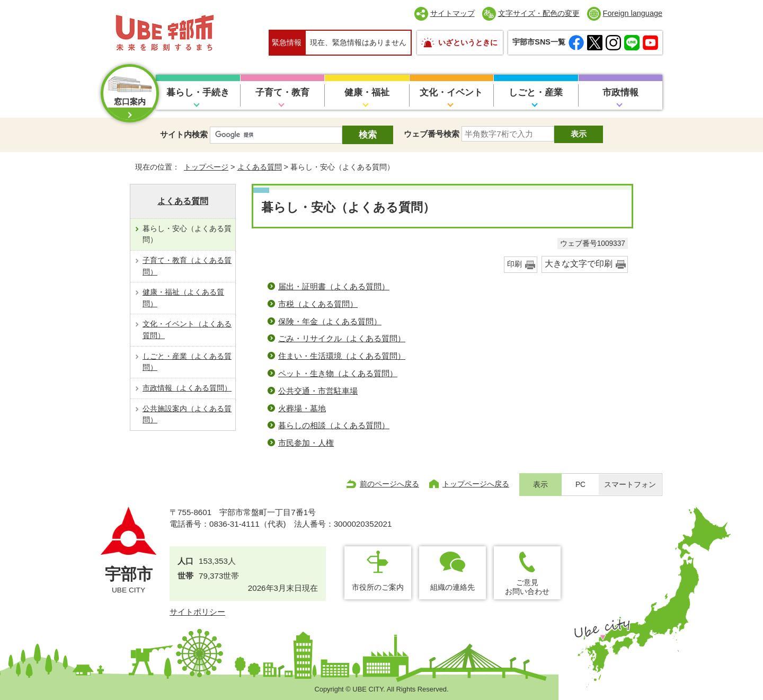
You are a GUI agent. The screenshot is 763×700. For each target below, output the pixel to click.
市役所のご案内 (378, 587)
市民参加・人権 (306, 443)
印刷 (514, 264)
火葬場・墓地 (302, 408)
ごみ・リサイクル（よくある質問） (342, 338)
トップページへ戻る (476, 484)
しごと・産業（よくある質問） (187, 362)
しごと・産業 (536, 92)
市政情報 (620, 92)
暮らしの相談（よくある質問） (334, 425)
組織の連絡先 (453, 587)
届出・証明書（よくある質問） (334, 286)
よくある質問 (260, 167)
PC (580, 485)
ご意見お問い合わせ (527, 587)
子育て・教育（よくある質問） (187, 266)
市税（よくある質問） (318, 304)
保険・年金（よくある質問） (330, 321)
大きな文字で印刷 (579, 264)
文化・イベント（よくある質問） (187, 330)
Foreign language (633, 13)
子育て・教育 (282, 92)
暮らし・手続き (198, 92)
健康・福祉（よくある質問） (183, 298)
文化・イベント (451, 92)
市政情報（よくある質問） (187, 388)
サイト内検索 (184, 134)
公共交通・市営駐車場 (318, 391)
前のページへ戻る (389, 484)
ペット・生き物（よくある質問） (338, 373)
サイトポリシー (197, 612)
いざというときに (468, 42)
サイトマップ (453, 13)
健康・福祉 (367, 92)
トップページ (206, 167)
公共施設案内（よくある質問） (187, 414)
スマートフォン (630, 485)
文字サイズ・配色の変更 (539, 13)
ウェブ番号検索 (432, 134)
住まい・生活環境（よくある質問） (342, 356)
